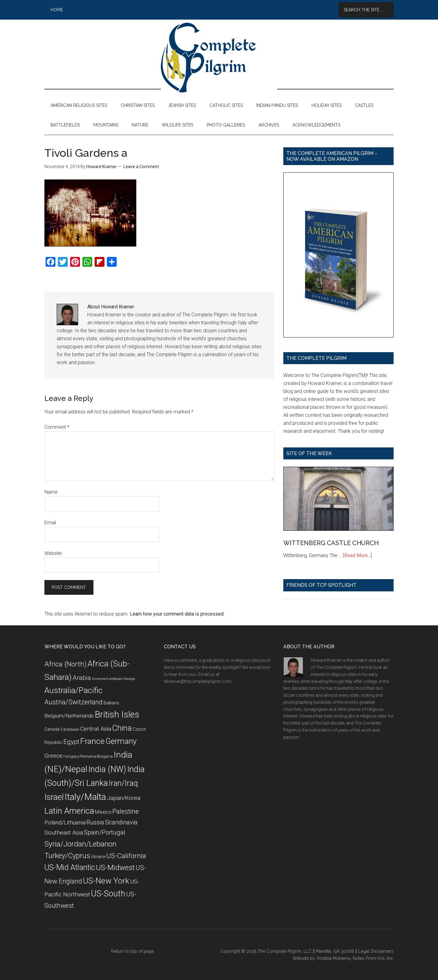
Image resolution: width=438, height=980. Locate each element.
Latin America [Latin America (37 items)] (69, 811)
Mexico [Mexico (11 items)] (103, 812)
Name (51, 492)
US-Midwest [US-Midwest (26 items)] (115, 868)
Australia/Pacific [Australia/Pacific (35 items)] (74, 690)
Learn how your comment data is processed (177, 614)
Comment (57, 427)
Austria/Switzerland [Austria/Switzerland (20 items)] (74, 702)
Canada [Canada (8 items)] (52, 729)
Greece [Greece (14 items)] (53, 756)
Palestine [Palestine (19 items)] (126, 811)
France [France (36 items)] (93, 741)
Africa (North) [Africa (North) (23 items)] (66, 664)
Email (50, 523)
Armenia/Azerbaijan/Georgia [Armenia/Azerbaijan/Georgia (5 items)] (113, 679)
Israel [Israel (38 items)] (54, 797)
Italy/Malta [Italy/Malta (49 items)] (85, 797)
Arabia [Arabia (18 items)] (82, 678)
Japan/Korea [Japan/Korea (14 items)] (124, 798)
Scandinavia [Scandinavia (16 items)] (121, 822)
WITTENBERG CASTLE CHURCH (331, 543)
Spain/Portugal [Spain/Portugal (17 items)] (105, 832)
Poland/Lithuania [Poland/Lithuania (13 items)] (65, 822)
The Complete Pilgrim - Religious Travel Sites (219, 58)
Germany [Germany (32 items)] (121, 741)
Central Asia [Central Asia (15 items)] (96, 729)
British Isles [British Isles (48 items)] (117, 714)
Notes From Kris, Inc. (373, 958)
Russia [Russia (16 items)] (95, 822)
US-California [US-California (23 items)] (126, 856)
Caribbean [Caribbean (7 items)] (70, 729)
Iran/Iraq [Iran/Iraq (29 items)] (123, 783)
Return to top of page (132, 951)
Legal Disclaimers (376, 951)
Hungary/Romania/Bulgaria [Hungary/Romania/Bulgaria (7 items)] (88, 756)
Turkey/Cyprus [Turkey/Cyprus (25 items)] (67, 856)
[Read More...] (357, 555)
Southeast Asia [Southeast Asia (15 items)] (64, 833)
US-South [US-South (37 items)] (108, 894)
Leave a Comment (141, 167)
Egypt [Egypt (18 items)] (71, 742)
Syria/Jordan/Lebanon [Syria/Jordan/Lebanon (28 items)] (80, 844)
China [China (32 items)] (122, 728)
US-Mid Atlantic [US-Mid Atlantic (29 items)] (70, 867)
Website (53, 553)
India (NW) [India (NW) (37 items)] (107, 769)
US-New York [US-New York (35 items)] (106, 881)
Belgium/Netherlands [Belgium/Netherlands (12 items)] (69, 716)
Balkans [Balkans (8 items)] (111, 703)
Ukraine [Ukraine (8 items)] (98, 857)
